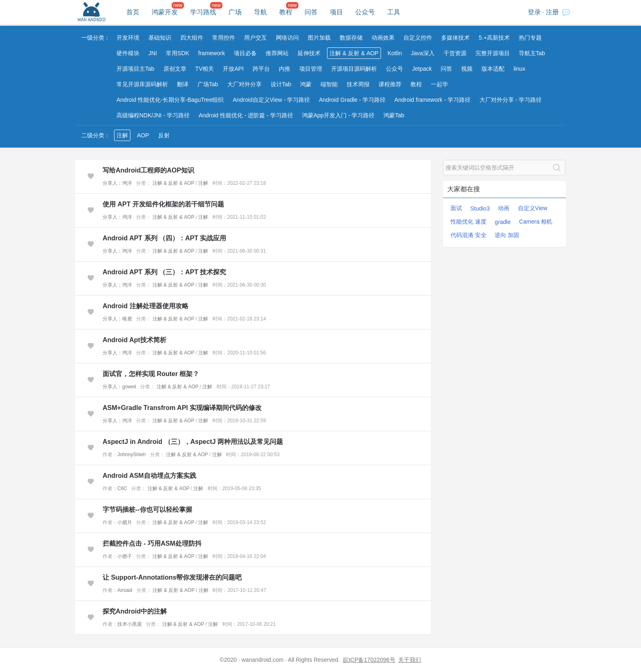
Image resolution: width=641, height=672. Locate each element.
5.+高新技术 (494, 38)
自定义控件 (418, 38)
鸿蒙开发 (165, 12)
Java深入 (423, 53)
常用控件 (224, 38)
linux (519, 69)
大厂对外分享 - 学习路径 (511, 100)
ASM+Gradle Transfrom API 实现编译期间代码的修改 (182, 408)
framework (212, 53)
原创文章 (175, 69)
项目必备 (245, 53)
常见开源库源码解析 (142, 84)
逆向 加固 (507, 235)
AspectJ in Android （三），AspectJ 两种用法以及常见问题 (193, 442)
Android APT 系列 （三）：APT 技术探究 (165, 272)
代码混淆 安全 (468, 235)
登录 (534, 12)
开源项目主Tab (136, 69)
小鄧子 (125, 556)
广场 (235, 12)
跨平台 (261, 69)
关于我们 (410, 660)
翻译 (183, 84)
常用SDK (178, 53)
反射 (164, 135)
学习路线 (203, 12)
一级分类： (96, 38)
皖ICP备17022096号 (369, 660)
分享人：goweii (119, 387)
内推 (285, 69)
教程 (286, 12)
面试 (456, 208)
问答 (311, 12)
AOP (143, 135)
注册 (552, 12)
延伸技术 (309, 53)
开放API (233, 69)
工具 (394, 12)
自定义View (533, 208)
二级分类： (96, 135)
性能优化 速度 (468, 222)
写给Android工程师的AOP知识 (148, 170)
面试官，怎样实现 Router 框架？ (151, 374)
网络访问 (287, 38)
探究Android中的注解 (135, 611)
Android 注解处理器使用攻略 (146, 306)
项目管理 (311, 69)
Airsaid (125, 590)
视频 (467, 69)
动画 (504, 208)
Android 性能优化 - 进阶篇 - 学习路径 (246, 115)
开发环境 (128, 38)
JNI (153, 53)
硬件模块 (128, 53)
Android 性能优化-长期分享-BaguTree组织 (170, 100)
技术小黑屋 (130, 624)
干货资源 (455, 53)
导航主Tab (532, 53)
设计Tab (281, 84)
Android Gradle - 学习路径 (352, 100)
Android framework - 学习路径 (433, 100)
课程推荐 (390, 84)
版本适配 (493, 69)
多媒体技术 (455, 38)
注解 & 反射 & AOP (354, 53)
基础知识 (160, 38)
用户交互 (256, 38)
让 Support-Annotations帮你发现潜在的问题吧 (172, 577)
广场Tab (208, 84)
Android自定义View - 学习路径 (271, 100)
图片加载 (319, 38)
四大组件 (192, 38)
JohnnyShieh (131, 455)
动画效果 (383, 38)
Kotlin (395, 53)
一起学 (439, 84)
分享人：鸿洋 (117, 183)
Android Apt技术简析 (134, 340)
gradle (503, 222)
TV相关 (205, 69)
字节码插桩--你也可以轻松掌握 (147, 510)
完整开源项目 (493, 53)
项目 (336, 12)
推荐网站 (277, 53)
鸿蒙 (306, 84)
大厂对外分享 (244, 84)
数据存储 (351, 38)
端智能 (329, 84)
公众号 (365, 12)
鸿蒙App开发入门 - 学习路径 (338, 115)
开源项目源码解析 (354, 69)
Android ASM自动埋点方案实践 (149, 476)
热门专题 (530, 38)
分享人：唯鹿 (117, 319)
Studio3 (480, 208)
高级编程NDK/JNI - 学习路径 (153, 115)
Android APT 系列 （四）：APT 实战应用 (165, 238)
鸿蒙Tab (394, 115)
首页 (133, 12)
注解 (122, 135)
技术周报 (358, 84)
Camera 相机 (536, 222)
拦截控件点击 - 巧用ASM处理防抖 (152, 543)
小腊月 (125, 522)
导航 (260, 12)
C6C (122, 488)
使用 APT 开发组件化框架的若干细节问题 (163, 204)
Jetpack (422, 69)
